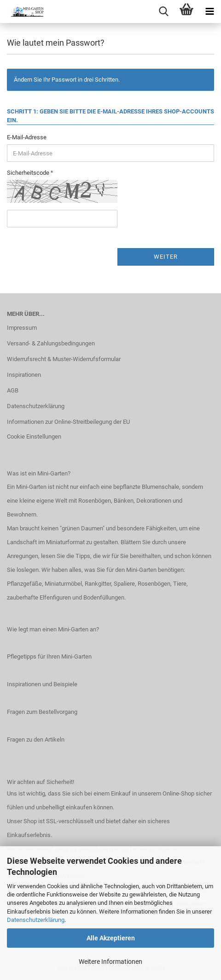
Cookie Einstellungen (34, 437)
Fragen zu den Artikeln (36, 739)
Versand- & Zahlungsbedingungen (51, 343)
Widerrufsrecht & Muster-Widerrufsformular (64, 359)
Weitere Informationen (110, 962)
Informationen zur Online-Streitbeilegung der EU (68, 422)
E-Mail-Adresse (27, 137)
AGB (13, 390)
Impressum (22, 328)
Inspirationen (24, 375)
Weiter (166, 257)
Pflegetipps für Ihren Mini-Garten (49, 656)
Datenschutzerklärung (36, 920)
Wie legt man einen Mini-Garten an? (53, 629)
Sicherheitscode (29, 173)
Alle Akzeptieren (111, 938)
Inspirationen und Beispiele (42, 684)
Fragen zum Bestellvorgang (42, 712)
